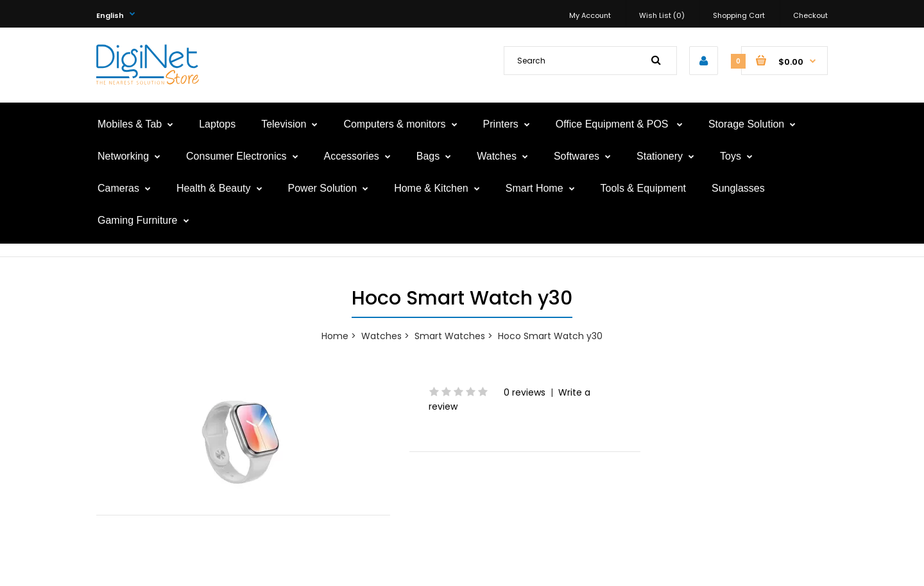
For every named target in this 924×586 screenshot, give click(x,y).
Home (335, 336)
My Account (590, 15)
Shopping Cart (739, 15)
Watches (381, 336)
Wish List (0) (662, 15)
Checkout (810, 15)
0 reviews (525, 392)
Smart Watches (450, 336)
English (110, 15)
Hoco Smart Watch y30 (550, 336)
